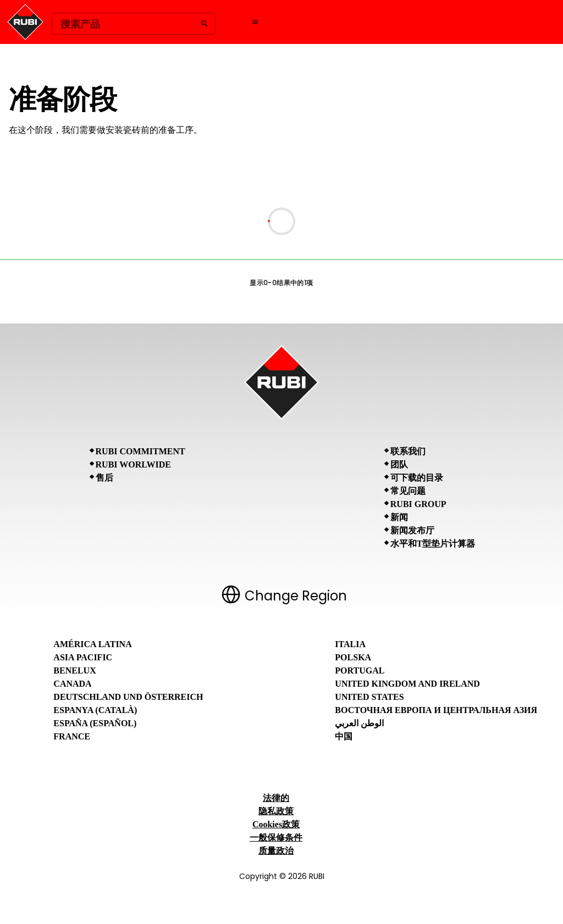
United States (369, 697)
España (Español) (95, 723)
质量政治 (276, 851)
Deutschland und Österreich (128, 697)
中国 (344, 736)
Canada (72, 684)
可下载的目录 (417, 478)
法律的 (276, 798)
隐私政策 (276, 811)
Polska (353, 657)
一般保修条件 (276, 837)
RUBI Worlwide (133, 464)
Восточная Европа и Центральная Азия (436, 710)
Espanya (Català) (95, 710)
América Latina (92, 644)
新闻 (399, 517)
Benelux (74, 670)
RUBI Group (418, 504)
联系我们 (408, 451)
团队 (399, 464)
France (72, 736)
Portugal (360, 670)
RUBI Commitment (140, 451)
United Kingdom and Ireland (407, 684)
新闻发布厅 (412, 530)
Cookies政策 (276, 824)
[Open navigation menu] (255, 22)
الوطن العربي (359, 723)
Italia (350, 644)
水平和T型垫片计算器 (433, 544)
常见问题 (408, 491)
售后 (104, 478)
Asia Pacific (83, 657)
